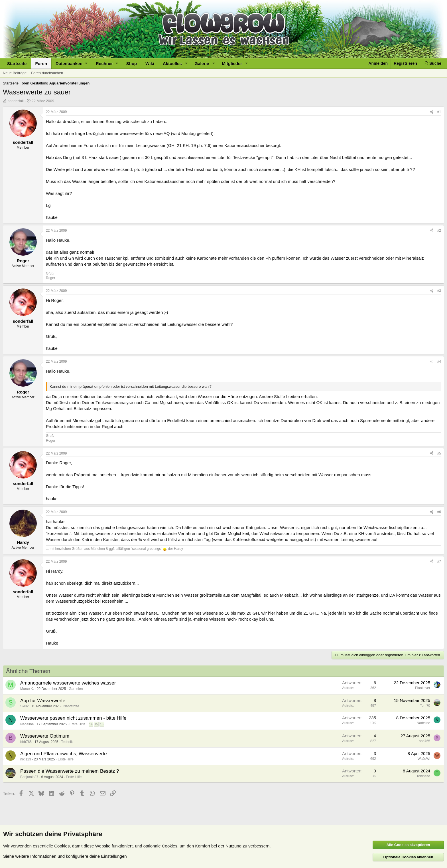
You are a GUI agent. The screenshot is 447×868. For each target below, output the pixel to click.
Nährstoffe (71, 706)
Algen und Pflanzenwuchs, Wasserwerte (64, 754)
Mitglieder (232, 63)
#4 (439, 362)
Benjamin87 (29, 777)
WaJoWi (424, 759)
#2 (439, 231)
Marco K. (27, 689)
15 (96, 724)
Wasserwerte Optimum (45, 736)
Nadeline (27, 724)
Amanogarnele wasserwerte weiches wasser (68, 683)
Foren (41, 63)
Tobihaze (423, 776)
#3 (439, 291)
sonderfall (16, 101)
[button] (71, 63)
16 (102, 724)
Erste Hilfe (77, 724)
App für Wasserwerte (43, 701)
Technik (67, 742)
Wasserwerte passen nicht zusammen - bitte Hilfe (73, 718)
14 (91, 724)
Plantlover (423, 688)
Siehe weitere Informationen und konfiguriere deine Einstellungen (65, 856)
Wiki (150, 63)
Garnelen (76, 689)
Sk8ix (24, 706)
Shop (132, 63)
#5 (439, 453)
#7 (439, 562)
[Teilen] (432, 112)
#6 (439, 512)
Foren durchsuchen (47, 73)
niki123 (26, 759)
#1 (439, 112)
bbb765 (26, 742)
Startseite (17, 63)
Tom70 (425, 706)
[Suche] (433, 63)
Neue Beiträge (15, 73)
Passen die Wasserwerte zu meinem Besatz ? (70, 771)
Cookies (62, 846)
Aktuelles (172, 63)
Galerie (202, 63)
